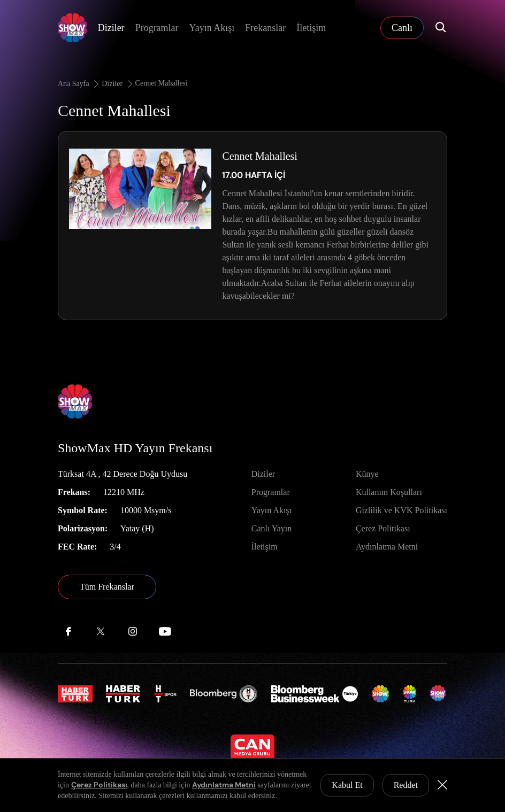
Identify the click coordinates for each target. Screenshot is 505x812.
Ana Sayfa (79, 84)
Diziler (111, 28)
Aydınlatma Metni (387, 547)
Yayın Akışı (212, 28)
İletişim (311, 28)
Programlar (157, 28)
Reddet (406, 785)
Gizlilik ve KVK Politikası (401, 510)
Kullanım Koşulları (389, 492)
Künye (367, 474)
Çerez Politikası (383, 528)
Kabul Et (347, 785)
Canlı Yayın (272, 528)
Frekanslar (265, 28)
